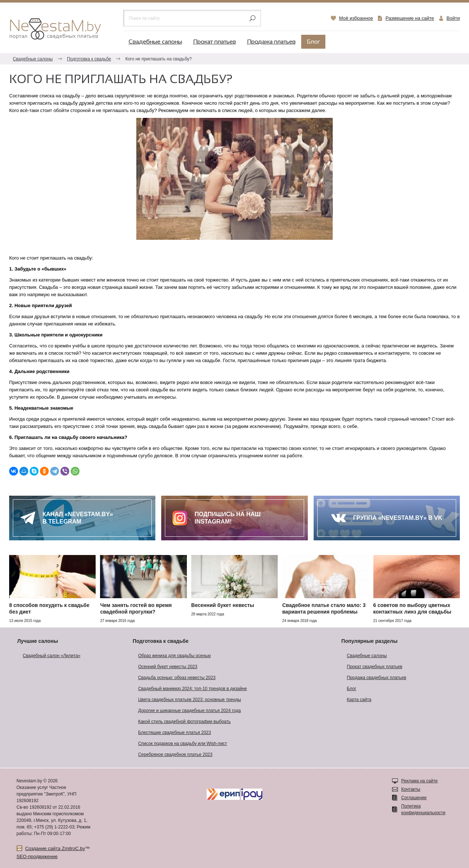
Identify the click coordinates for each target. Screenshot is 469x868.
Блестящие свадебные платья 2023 (175, 733)
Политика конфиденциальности (423, 809)
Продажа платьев (271, 42)
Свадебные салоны (155, 42)
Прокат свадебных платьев (375, 667)
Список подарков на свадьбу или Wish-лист (183, 744)
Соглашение (414, 798)
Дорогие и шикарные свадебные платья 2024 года (189, 711)
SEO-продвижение (37, 856)
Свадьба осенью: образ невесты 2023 (177, 678)
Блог (313, 42)
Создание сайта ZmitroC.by (55, 848)
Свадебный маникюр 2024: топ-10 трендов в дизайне (193, 689)
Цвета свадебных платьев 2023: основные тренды (190, 700)
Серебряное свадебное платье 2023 (175, 755)
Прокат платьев (215, 42)
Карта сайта (359, 700)
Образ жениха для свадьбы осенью (174, 656)
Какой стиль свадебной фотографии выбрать (184, 722)
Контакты (411, 789)
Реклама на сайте (420, 781)
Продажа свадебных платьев (377, 678)
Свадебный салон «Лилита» (51, 656)
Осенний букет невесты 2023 (168, 667)
